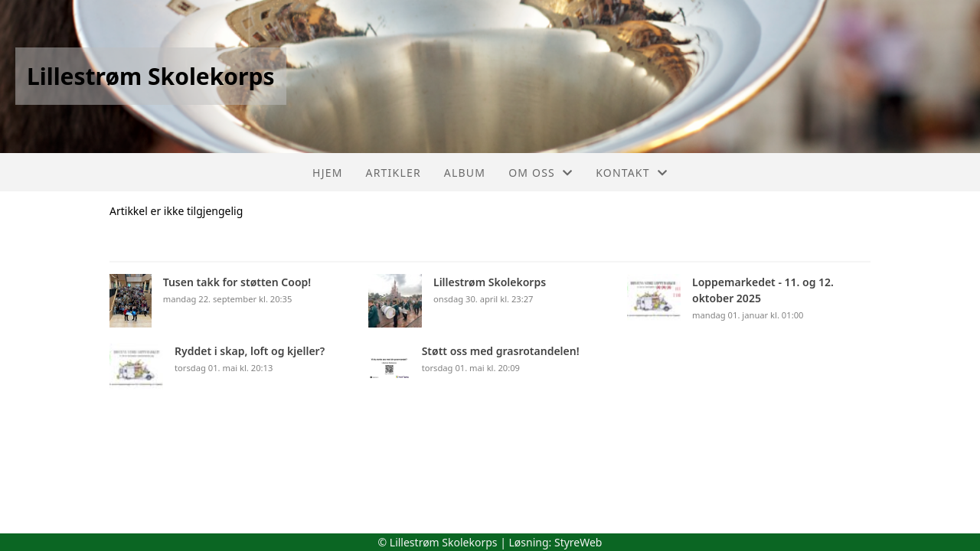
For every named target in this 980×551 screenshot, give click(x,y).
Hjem (327, 173)
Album (465, 173)
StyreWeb (578, 542)
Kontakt (632, 173)
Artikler (394, 173)
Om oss (541, 173)
